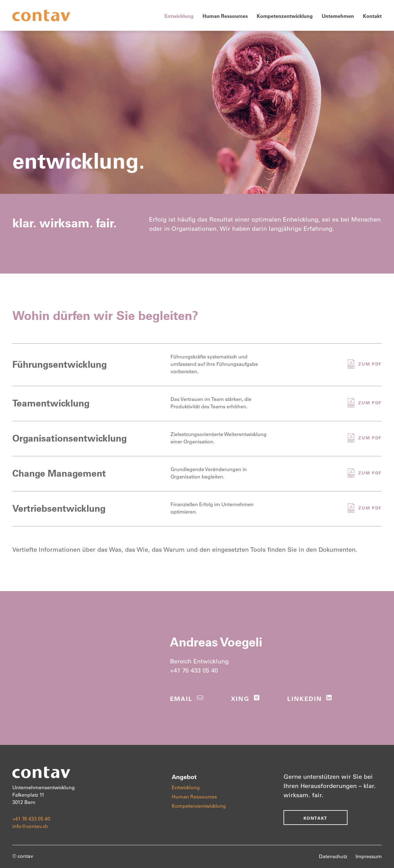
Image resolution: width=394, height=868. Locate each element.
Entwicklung (179, 16)
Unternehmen (338, 16)
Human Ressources (225, 16)
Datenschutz (333, 856)
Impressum (369, 856)
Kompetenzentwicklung (285, 16)
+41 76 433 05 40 (194, 670)
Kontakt (372, 16)
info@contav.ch (30, 826)
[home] (41, 15)
